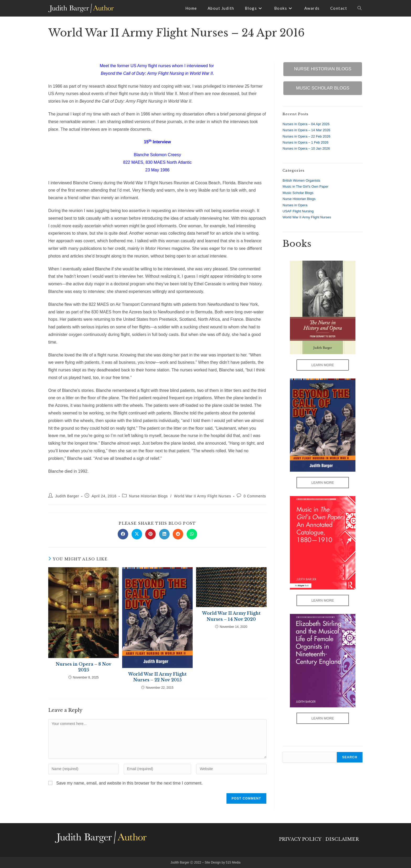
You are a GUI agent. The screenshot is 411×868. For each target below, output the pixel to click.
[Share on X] (137, 534)
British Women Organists (301, 180)
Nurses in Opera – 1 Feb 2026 (305, 142)
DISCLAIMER (342, 839)
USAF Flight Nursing (298, 211)
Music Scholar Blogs (298, 193)
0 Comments (255, 496)
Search (350, 757)
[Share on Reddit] (178, 534)
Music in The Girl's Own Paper (305, 186)
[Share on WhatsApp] (192, 534)
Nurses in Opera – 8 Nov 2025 (83, 667)
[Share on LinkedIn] (164, 534)
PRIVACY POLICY (300, 839)
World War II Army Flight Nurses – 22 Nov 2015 (157, 677)
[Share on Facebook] (123, 534)
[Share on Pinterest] (150, 534)
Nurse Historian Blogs (148, 496)
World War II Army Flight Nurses (203, 496)
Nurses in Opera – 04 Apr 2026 (306, 124)
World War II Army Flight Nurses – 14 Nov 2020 (231, 616)
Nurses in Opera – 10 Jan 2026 (306, 148)
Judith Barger (67, 496)
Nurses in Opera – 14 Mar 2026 (306, 130)
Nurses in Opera (295, 205)
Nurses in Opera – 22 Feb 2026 (306, 136)
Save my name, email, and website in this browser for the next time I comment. (129, 783)
